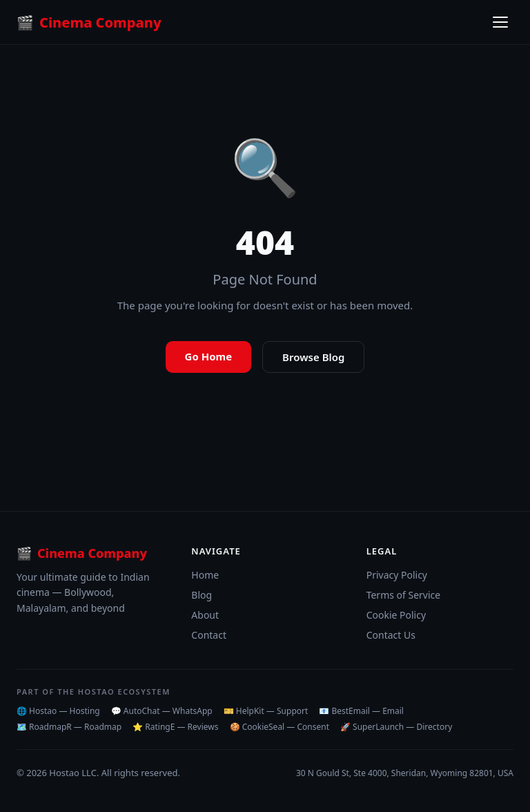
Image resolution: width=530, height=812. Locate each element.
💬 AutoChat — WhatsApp (162, 711)
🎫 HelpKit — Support (266, 711)
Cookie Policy (396, 615)
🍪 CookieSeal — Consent (279, 727)
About (205, 615)
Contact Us (391, 635)
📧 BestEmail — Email (361, 711)
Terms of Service (404, 595)
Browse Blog (313, 357)
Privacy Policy (397, 575)
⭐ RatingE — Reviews (175, 727)
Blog (202, 595)
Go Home (209, 356)
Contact (209, 635)
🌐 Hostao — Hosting (58, 711)
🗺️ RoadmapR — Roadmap (69, 727)
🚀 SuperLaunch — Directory (396, 727)
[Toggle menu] (500, 22)
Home (205, 575)
